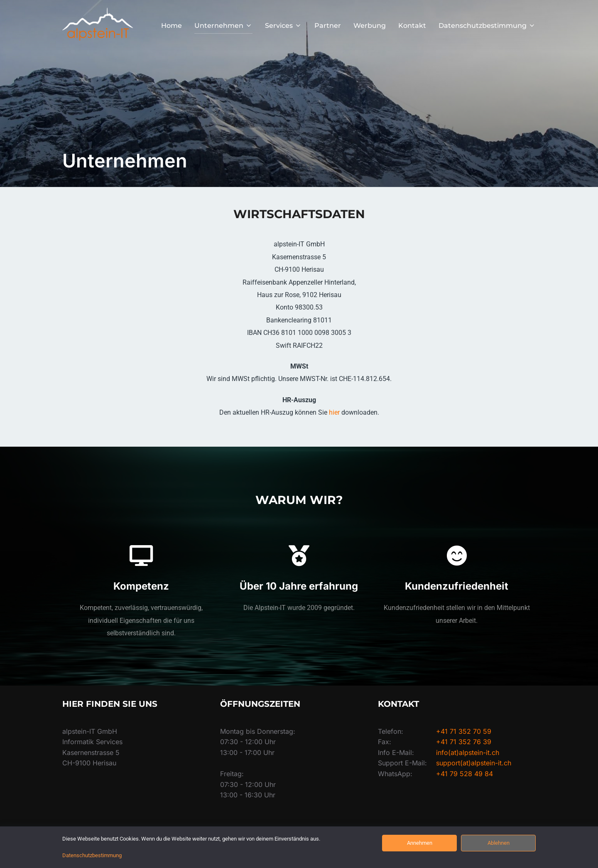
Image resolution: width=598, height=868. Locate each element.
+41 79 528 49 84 (464, 774)
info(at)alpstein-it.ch (468, 752)
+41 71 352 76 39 (464, 742)
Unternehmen (223, 26)
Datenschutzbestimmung (487, 26)
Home (172, 26)
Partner (328, 26)
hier (335, 412)
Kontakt (412, 26)
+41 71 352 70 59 (464, 731)
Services (283, 26)
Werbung (370, 26)
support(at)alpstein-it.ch (474, 763)
